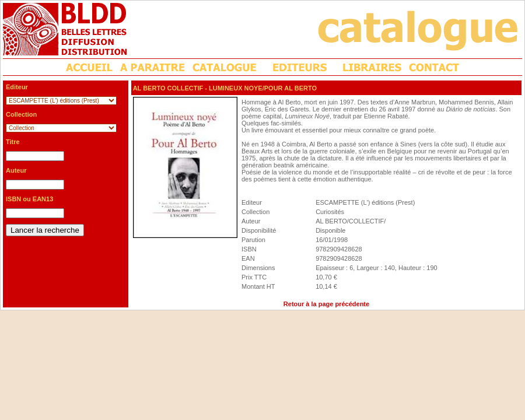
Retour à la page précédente (326, 304)
